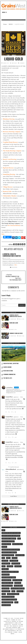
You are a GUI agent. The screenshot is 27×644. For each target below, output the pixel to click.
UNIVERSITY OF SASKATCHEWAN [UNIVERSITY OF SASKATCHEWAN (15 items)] (9, 600)
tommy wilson (14, 63)
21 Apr (21, 417)
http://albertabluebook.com (13, 488)
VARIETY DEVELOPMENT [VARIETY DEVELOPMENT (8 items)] (7, 602)
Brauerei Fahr (7, 191)
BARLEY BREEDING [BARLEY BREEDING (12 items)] (6, 544)
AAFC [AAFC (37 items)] (3, 530)
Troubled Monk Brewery (10, 142)
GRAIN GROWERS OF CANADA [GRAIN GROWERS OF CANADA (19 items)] (9, 577)
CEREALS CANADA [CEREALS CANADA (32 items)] (20, 555)
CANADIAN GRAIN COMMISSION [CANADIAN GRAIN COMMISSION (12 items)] (9, 552)
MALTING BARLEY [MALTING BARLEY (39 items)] (18, 586)
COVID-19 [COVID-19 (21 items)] (15, 558)
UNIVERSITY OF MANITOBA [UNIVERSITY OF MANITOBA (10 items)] (8, 597)
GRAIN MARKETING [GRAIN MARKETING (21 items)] (6, 580)
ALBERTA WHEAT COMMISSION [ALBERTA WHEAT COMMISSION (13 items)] (9, 539)
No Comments (22, 63)
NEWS (11, 24)
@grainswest (16, 397)
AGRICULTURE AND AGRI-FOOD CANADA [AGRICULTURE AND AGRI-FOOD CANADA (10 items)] (11, 533)
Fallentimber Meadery (10, 196)
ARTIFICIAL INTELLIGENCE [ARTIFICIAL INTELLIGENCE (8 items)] (8, 541)
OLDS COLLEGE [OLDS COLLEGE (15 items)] (6, 588)
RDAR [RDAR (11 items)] (13, 591)
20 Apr (21, 442)
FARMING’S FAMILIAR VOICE (16, 333)
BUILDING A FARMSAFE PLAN (12, 276)
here (3, 234)
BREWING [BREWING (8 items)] (4, 547)
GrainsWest (9, 397)
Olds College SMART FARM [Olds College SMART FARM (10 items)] (18, 588)
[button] (4, 12)
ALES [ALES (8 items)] (19, 539)
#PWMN (20, 457)
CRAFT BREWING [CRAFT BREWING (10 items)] (14, 561)
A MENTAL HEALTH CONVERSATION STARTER (12, 255)
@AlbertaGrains (17, 409)
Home (5, 24)
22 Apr (21, 397)
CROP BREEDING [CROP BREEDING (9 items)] (6, 563)
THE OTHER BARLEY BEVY (15, 280)
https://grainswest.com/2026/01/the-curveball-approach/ (15, 453)
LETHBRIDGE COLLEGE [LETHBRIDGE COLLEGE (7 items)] (7, 586)
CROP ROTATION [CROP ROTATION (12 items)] (16, 563)
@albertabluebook (20, 470)
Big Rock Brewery (8, 168)
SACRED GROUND (7, 367)
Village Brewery (8, 187)
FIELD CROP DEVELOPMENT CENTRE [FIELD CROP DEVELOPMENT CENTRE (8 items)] (10, 572)
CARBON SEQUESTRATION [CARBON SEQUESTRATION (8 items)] (8, 555)
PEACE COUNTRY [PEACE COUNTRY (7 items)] (6, 591)
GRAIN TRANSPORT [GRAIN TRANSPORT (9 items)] (17, 580)
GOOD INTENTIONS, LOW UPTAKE (11, 363)
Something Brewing (9, 174)
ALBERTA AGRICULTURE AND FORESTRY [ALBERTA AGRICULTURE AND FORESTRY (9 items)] (11, 536)
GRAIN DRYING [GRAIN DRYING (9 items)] (6, 575)
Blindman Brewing (9, 119)
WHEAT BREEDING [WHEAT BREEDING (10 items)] (6, 605)
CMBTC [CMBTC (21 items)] (8, 558)
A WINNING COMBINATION (9, 374)
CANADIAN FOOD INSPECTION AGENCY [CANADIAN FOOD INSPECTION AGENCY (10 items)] (11, 550)
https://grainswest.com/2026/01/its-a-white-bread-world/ (15, 431)
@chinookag (19, 456)
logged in (12, 299)
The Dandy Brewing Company (12, 151)
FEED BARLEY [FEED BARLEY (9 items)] (5, 569)
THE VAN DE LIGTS (8, 378)
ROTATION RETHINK (8, 371)
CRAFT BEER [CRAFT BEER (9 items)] (5, 561)
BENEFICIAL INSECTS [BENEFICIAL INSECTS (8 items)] (17, 544)
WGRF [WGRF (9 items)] (16, 602)
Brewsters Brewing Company (12, 132)
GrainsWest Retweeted (14, 467)
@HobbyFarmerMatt (11, 457)
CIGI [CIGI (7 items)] (3, 558)
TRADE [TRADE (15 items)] (4, 594)
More (16, 265)
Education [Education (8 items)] (10, 566)
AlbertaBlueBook (11, 469)
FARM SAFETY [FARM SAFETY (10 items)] (18, 566)
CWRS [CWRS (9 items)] (4, 566)
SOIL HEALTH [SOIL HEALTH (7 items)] (20, 591)
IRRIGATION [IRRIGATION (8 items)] (18, 583)
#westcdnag (9, 490)
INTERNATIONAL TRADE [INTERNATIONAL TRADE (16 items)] (7, 583)
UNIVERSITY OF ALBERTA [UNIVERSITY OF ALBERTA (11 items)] (13, 594)
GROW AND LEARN (14, 323)
